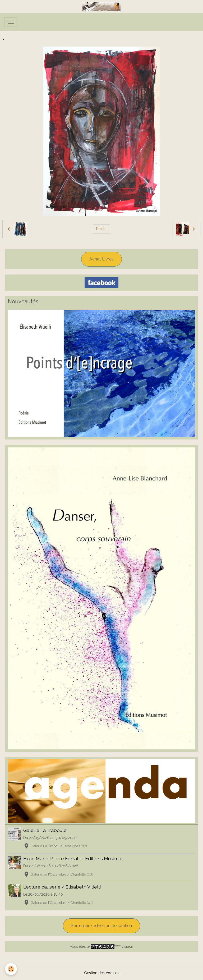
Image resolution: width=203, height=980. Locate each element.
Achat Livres (101, 259)
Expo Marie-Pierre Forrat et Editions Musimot (73, 858)
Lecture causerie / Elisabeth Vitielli (62, 887)
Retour (101, 229)
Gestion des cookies (102, 973)
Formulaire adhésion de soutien (101, 926)
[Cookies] (11, 969)
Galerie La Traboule (45, 830)
